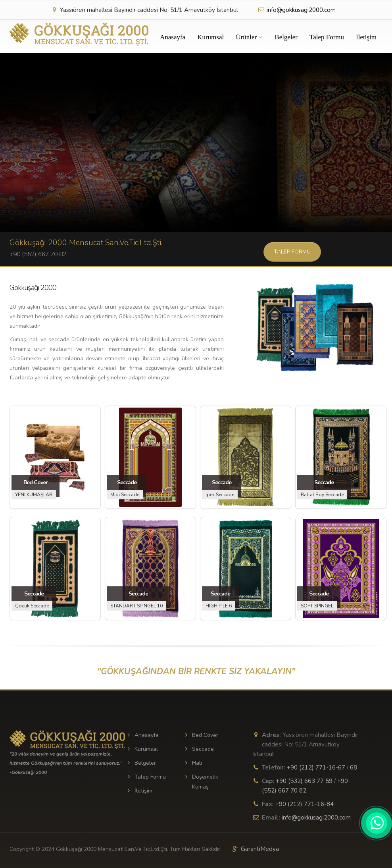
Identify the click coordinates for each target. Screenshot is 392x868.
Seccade (203, 749)
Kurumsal (210, 37)
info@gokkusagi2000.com (297, 10)
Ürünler (249, 37)
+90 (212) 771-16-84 (305, 804)
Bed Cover (205, 735)
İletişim (366, 37)
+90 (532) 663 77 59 (304, 781)
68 (354, 767)
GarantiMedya (260, 849)
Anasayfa (173, 37)
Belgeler (286, 37)
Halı (197, 763)
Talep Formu (327, 37)
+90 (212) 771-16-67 (316, 767)
